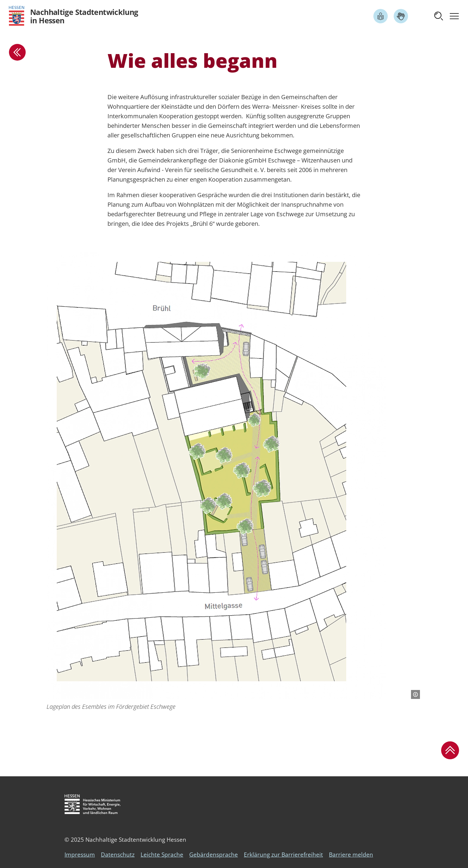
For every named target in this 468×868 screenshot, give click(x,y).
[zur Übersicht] (17, 52)
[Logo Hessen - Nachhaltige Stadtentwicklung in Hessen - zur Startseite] (74, 16)
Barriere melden (351, 855)
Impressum (80, 855)
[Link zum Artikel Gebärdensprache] (401, 16)
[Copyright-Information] (415, 694)
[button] (439, 16)
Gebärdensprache (214, 855)
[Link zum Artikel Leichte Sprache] (381, 16)
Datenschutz (118, 855)
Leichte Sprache (162, 855)
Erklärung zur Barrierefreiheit (283, 855)
